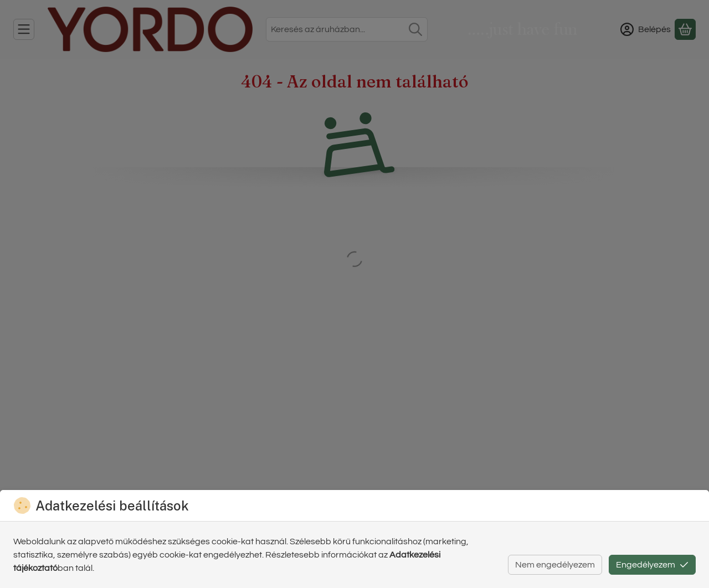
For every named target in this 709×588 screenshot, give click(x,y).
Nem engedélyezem (555, 565)
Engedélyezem (652, 565)
